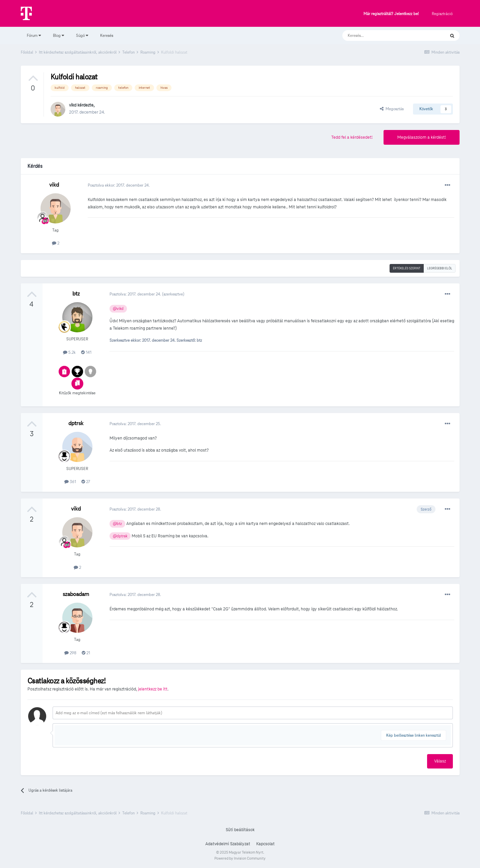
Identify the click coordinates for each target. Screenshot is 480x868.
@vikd (118, 309)
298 (70, 653)
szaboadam (76, 594)
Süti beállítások (240, 830)
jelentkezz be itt (153, 689)
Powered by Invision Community (240, 858)
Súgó (82, 35)
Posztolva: (136, 294)
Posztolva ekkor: (119, 185)
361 (70, 482)
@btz (117, 524)
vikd (73, 105)
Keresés (107, 35)
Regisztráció (442, 14)
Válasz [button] (440, 761)
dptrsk (76, 423)
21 (86, 653)
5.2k (69, 352)
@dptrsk (120, 536)
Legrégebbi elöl (440, 268)
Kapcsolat (265, 844)
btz (76, 294)
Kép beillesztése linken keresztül (414, 735)
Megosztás (392, 109)
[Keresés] (387, 36)
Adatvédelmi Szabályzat (228, 844)
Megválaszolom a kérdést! (422, 137)
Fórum (34, 35)
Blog (58, 35)
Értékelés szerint (407, 268)
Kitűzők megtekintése (77, 393)
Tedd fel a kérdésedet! (352, 137)
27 (86, 482)
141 (86, 352)
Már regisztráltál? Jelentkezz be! (391, 14)
